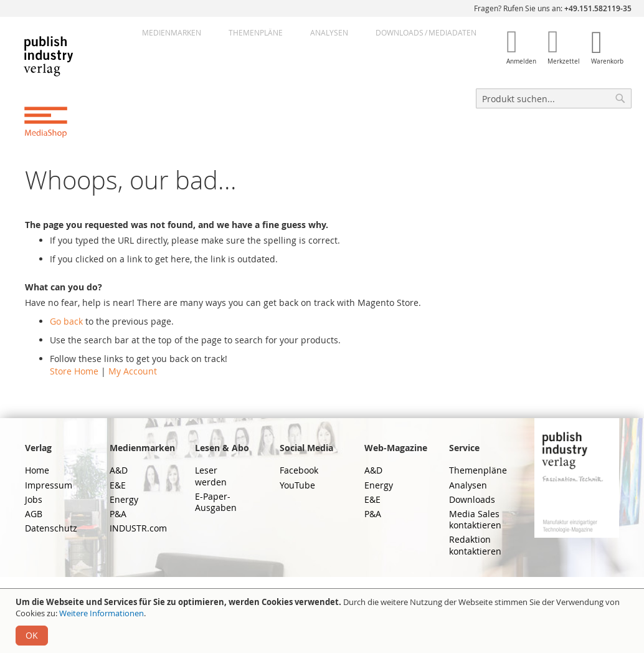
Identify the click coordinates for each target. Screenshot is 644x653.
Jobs (34, 499)
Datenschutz (51, 528)
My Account (133, 371)
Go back (66, 321)
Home (37, 470)
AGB (34, 514)
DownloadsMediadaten (426, 32)
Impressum (49, 485)
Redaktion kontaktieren (475, 545)
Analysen (329, 32)
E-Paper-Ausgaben (216, 502)
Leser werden (211, 476)
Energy (124, 499)
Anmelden (521, 61)
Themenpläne (256, 32)
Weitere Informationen (102, 613)
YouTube (297, 485)
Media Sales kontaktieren (475, 519)
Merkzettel (564, 61)
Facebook (299, 470)
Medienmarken (172, 32)
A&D (119, 470)
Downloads (472, 499)
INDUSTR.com (138, 528)
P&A (118, 514)
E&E (118, 485)
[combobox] (554, 98)
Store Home (74, 371)
